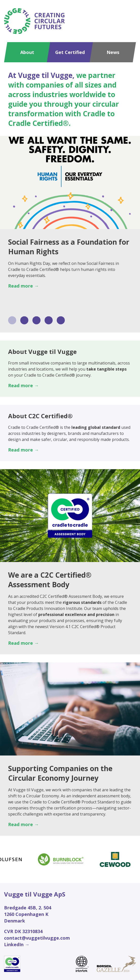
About (27, 52)
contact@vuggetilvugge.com (37, 938)
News (113, 52)
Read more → (23, 286)
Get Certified (70, 52)
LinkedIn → (17, 944)
